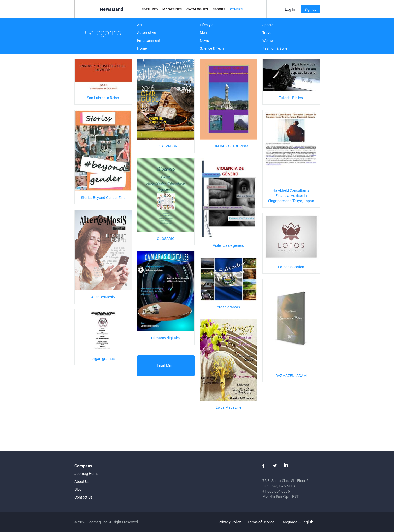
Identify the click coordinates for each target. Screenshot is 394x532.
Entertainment (149, 40)
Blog (78, 489)
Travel (267, 33)
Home (142, 48)
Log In (290, 9)
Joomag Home (86, 474)
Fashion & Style (275, 48)
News (204, 40)
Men (203, 33)
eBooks (219, 9)
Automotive (146, 33)
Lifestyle (207, 25)
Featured (150, 9)
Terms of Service (261, 522)
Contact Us (83, 497)
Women (269, 40)
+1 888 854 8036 (276, 491)
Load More (166, 366)
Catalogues (197, 9)
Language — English (300, 522)
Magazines (172, 9)
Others (236, 9)
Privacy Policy (230, 522)
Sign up (310, 9)
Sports (268, 25)
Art (140, 25)
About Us (82, 481)
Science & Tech (212, 48)
